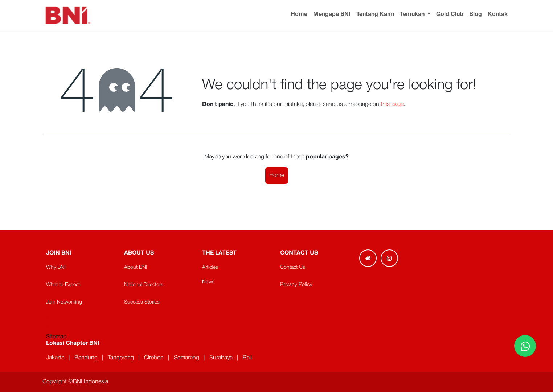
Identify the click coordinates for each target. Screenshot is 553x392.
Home (277, 176)
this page (392, 104)
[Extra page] (368, 258)
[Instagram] (389, 258)
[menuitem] (299, 15)
